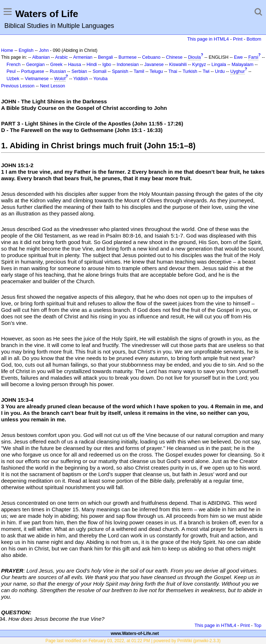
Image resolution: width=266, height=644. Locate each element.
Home (7, 50)
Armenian (83, 57)
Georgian (35, 65)
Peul (11, 71)
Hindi (92, 65)
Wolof (60, 79)
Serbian (79, 71)
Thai (173, 71)
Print (238, 39)
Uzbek (13, 79)
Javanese (154, 65)
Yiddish (81, 79)
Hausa (74, 65)
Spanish (120, 71)
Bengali (106, 57)
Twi (206, 71)
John (44, 50)
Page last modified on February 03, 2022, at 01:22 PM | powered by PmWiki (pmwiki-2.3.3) (133, 641)
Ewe (238, 57)
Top (257, 625)
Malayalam (242, 65)
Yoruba (100, 79)
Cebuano (152, 57)
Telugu (156, 71)
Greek (56, 65)
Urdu (220, 71)
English (26, 50)
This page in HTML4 (208, 39)
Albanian (41, 57)
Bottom (254, 39)
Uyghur (238, 71)
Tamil (139, 71)
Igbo (107, 65)
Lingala (219, 65)
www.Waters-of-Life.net (135, 633)
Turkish (190, 71)
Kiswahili (178, 65)
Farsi (253, 57)
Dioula (194, 57)
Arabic (62, 57)
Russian (58, 71)
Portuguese (33, 71)
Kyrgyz (199, 65)
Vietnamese (36, 79)
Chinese (174, 57)
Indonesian (128, 65)
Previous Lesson (18, 86)
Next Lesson (52, 86)
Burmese (128, 57)
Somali (99, 71)
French (14, 65)
